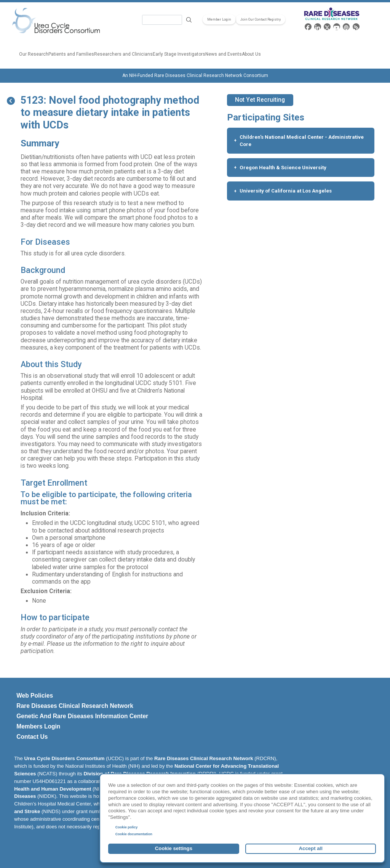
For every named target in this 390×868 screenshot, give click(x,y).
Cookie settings (174, 848)
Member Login (219, 19)
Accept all (311, 848)
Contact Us (32, 737)
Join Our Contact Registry (261, 19)
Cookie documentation (134, 834)
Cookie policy (127, 827)
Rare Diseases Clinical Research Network (75, 706)
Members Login (38, 726)
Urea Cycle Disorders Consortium (65, 758)
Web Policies (35, 696)
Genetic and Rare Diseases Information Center (82, 716)
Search (189, 20)
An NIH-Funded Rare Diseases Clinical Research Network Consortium (195, 75)
